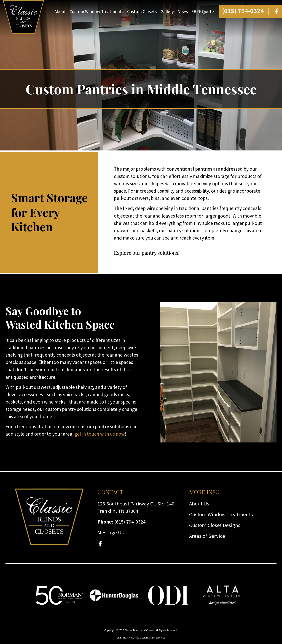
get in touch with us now (100, 434)
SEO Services (158, 637)
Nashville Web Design (135, 637)
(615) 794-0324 (243, 11)
